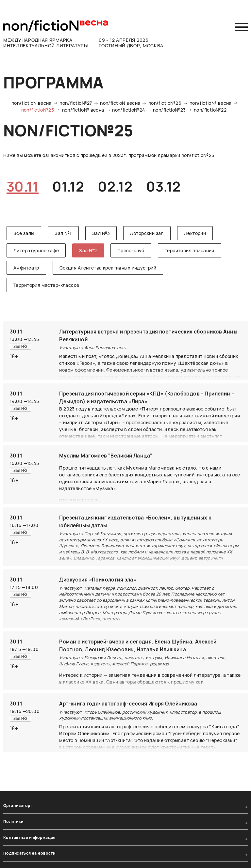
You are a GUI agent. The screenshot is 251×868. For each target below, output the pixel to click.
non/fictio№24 (128, 110)
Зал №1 (63, 233)
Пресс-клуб (131, 250)
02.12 (115, 186)
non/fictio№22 (210, 110)
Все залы (24, 233)
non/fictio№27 (76, 103)
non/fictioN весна (32, 103)
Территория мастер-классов (46, 285)
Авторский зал (147, 233)
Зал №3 (101, 233)
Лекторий (195, 233)
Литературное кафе (36, 250)
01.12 (68, 186)
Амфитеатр (26, 268)
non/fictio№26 (165, 103)
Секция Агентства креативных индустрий (108, 268)
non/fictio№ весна (211, 103)
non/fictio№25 (38, 110)
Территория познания (190, 250)
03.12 (163, 186)
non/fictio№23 (169, 110)
